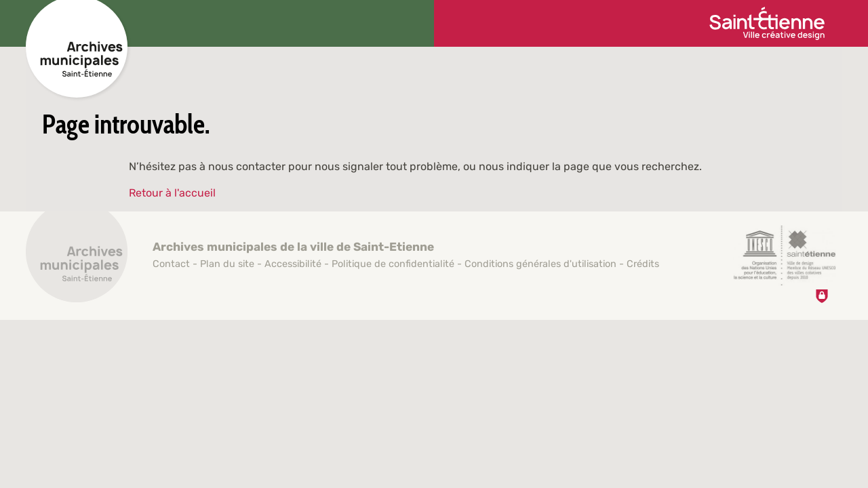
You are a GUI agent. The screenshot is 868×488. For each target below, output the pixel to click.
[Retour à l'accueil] (77, 259)
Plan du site (227, 264)
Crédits (643, 264)
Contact (171, 264)
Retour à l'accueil (172, 193)
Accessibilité (293, 264)
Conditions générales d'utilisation (540, 264)
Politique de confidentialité (393, 264)
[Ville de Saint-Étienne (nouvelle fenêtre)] (767, 23)
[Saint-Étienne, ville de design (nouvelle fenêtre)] (785, 256)
